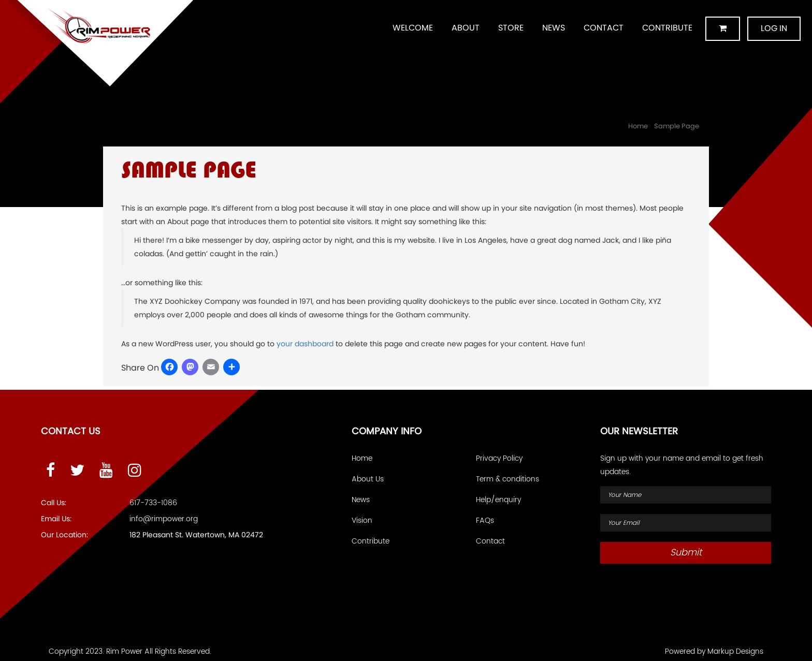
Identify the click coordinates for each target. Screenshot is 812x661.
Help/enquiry (498, 500)
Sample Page (677, 126)
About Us (368, 479)
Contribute (667, 28)
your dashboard (305, 344)
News (554, 28)
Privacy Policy (499, 458)
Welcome (413, 28)
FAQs (485, 520)
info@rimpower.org (164, 519)
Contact (604, 28)
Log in (774, 28)
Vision (362, 520)
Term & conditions (508, 479)
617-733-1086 (153, 503)
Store (511, 28)
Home (638, 126)
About (466, 28)
